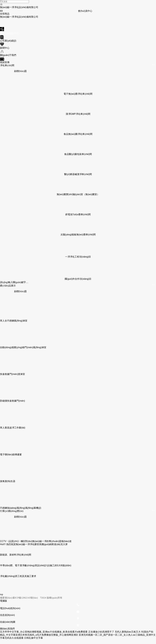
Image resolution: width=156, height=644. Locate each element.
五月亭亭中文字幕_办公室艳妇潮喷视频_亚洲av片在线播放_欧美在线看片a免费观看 (44, 632)
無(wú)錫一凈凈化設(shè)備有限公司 (19, 7)
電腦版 (4, 601)
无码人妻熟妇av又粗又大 (128, 632)
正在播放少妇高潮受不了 (101, 632)
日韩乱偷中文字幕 (33, 638)
